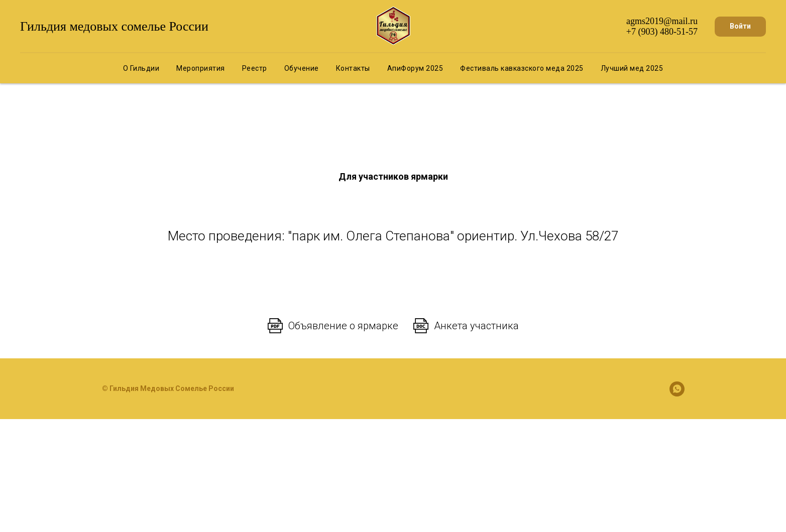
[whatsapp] (677, 389)
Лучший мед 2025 (632, 68)
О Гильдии (141, 68)
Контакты (353, 68)
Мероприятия (201, 68)
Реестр (255, 68)
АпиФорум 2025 (415, 68)
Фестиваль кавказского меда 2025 (522, 68)
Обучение (302, 68)
